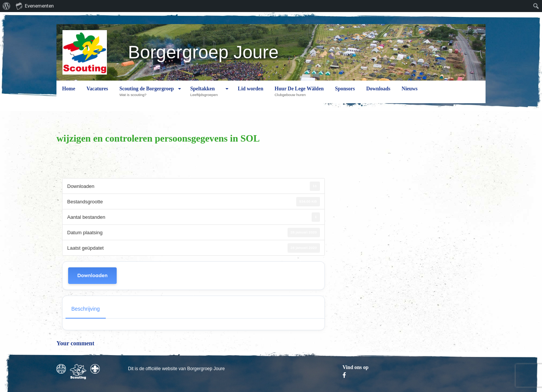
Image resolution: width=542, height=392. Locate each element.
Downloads (378, 95)
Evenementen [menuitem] (35, 6)
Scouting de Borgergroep (147, 95)
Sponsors (345, 95)
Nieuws (410, 95)
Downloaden (92, 275)
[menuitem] (7, 6)
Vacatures (97, 95)
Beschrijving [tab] (86, 309)
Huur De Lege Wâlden (299, 95)
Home (69, 95)
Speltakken (206, 95)
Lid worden (251, 95)
